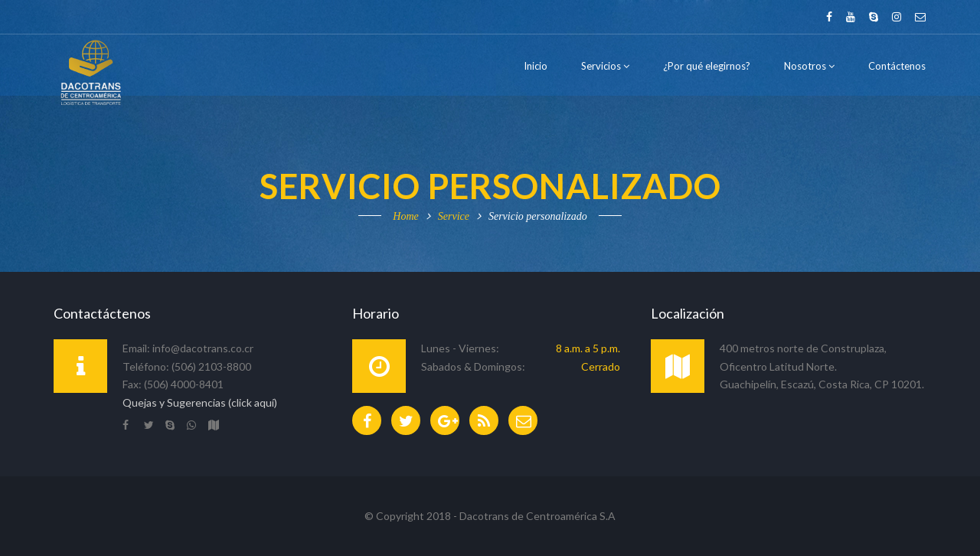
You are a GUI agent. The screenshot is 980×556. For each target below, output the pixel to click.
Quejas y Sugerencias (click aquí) (200, 402)
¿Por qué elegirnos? (707, 66)
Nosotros (809, 66)
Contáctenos (897, 66)
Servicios (605, 66)
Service (454, 216)
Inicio (536, 66)
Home (405, 216)
